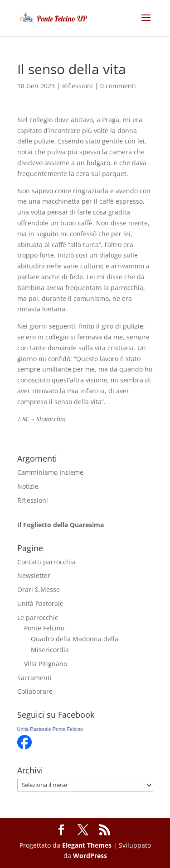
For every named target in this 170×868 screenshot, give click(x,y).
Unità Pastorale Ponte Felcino (50, 729)
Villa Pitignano (46, 664)
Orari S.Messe (39, 589)
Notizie (28, 486)
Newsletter (34, 575)
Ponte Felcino (44, 628)
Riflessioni (78, 86)
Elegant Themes (87, 845)
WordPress (90, 856)
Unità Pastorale (40, 603)
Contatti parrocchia (46, 562)
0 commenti (118, 86)
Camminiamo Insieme (50, 472)
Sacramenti (34, 678)
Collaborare (35, 691)
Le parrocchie (38, 618)
